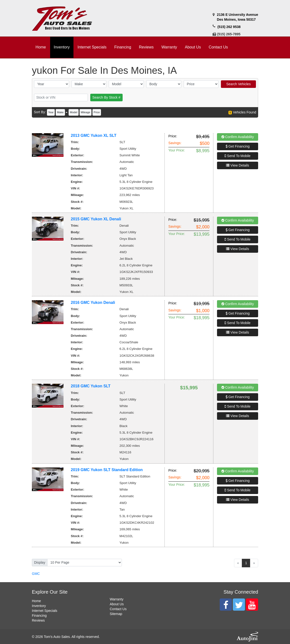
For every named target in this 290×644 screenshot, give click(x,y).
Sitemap (116, 614)
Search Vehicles (238, 84)
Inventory (39, 606)
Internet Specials (45, 611)
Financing (39, 616)
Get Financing (238, 146)
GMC (36, 574)
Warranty (117, 599)
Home (36, 601)
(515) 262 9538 (229, 27)
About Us (117, 604)
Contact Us (118, 609)
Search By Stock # (106, 97)
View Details (238, 165)
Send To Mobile (237, 156)
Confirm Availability (238, 137)
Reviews (38, 620)
